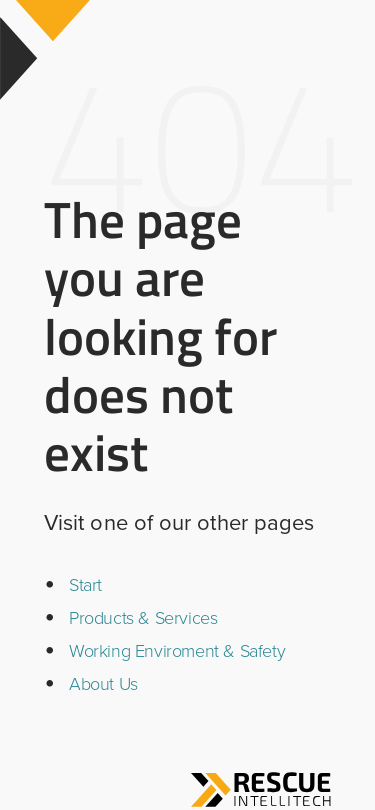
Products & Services (143, 618)
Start (85, 585)
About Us (103, 684)
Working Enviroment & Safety (177, 651)
